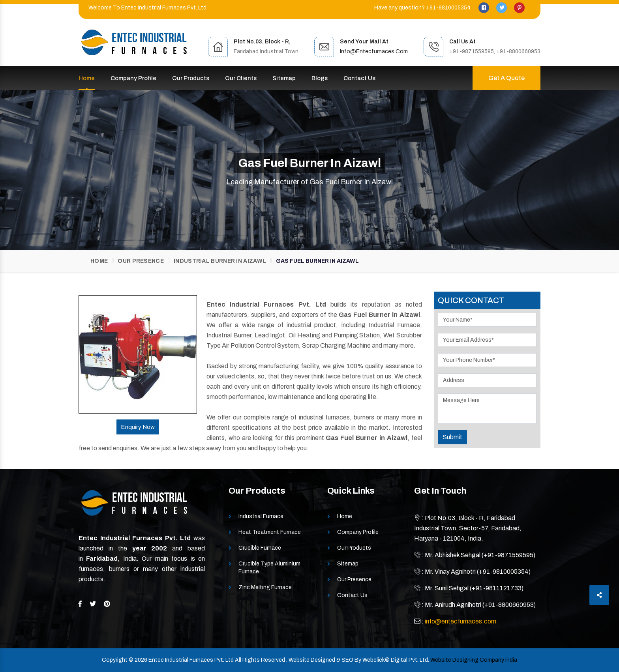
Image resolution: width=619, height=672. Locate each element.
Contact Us (359, 78)
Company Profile (133, 78)
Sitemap (284, 78)
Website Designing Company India (474, 660)
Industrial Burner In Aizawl (220, 261)
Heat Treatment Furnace (270, 532)
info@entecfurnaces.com (374, 51)
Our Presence (141, 261)
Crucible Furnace (260, 548)
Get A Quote (506, 78)
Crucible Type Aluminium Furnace (269, 568)
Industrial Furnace (261, 516)
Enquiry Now (138, 427)
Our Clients (241, 78)
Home (87, 78)
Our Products (191, 78)
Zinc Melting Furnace (265, 587)
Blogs (320, 78)
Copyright (115, 660)
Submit (452, 437)
